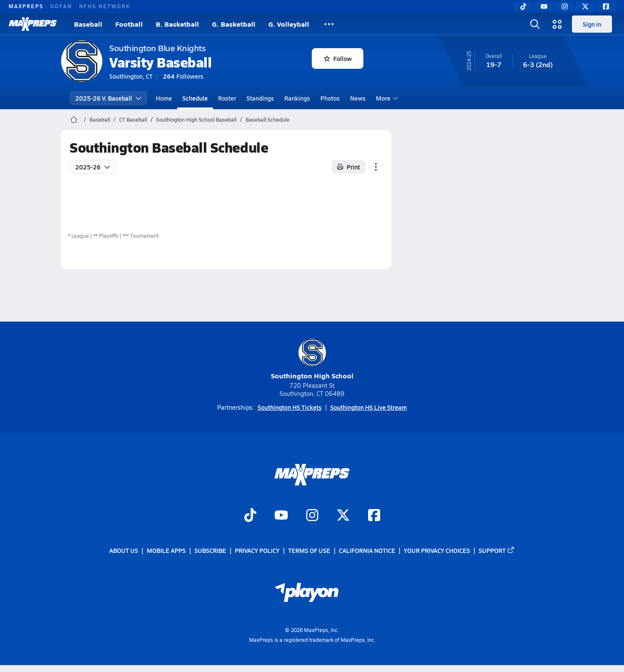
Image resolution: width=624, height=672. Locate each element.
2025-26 (93, 167)
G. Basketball (234, 24)
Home (164, 98)
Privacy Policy (257, 551)
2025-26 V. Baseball (108, 98)
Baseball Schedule (267, 120)
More (386, 98)
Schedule (195, 98)
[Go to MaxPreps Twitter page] (343, 516)
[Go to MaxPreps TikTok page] (250, 516)
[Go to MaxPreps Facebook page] (374, 516)
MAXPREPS (26, 6)
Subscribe (210, 551)
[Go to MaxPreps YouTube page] (281, 516)
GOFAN (61, 6)
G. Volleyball (289, 24)
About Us (124, 551)
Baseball (88, 24)
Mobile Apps (166, 551)
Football (129, 24)
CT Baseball (133, 120)
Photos (330, 98)
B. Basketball (177, 24)
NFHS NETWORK (105, 6)
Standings (260, 98)
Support (497, 551)
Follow (338, 58)
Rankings (297, 98)
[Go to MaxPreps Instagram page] (312, 516)
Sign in (592, 24)
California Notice (367, 551)
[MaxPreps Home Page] (74, 120)
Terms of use (309, 551)
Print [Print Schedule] (349, 167)
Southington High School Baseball (196, 120)
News (358, 98)
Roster (227, 98)
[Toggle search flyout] (535, 24)
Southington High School (312, 360)
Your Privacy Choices (437, 551)
